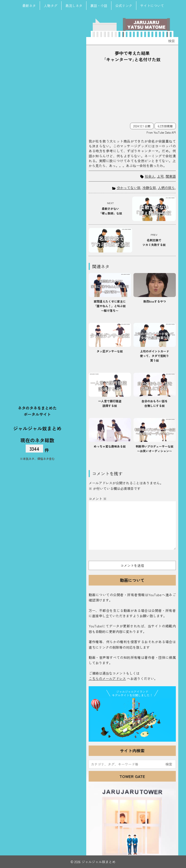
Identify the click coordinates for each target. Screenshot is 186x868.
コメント (98, 499)
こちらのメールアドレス (107, 678)
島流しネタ (74, 6)
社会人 (150, 176)
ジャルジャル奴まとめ (37, 428)
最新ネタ (29, 6)
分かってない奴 (129, 188)
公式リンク (124, 6)
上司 (160, 176)
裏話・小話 (99, 6)
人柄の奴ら (166, 188)
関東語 (171, 176)
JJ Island (132, 719)
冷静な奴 (149, 188)
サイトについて (152, 6)
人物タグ (51, 6)
